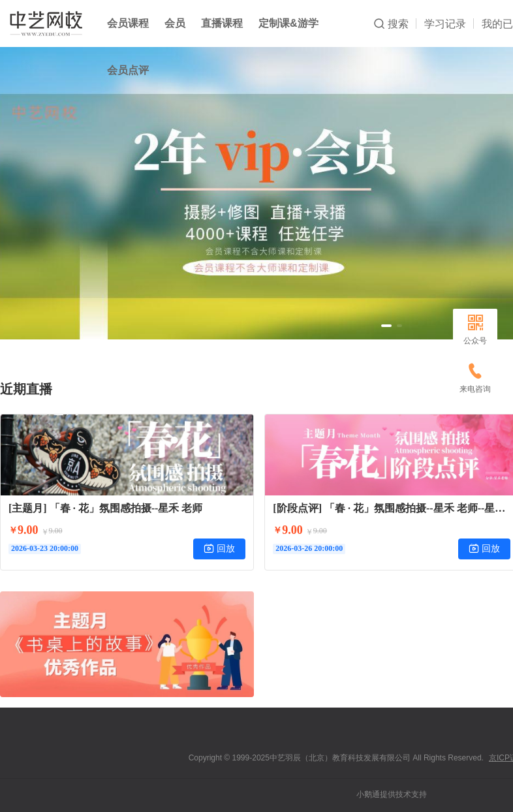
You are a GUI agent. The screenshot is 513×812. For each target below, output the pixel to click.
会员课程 (128, 23)
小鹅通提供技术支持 (392, 794)
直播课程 (222, 23)
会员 (175, 23)
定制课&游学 (288, 23)
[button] (386, 326)
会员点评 (128, 70)
